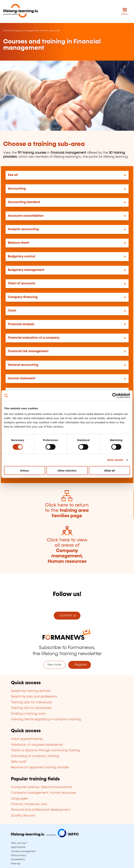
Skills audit (19, 762)
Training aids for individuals (31, 702)
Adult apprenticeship (27, 739)
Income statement (22, 378)
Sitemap (16, 864)
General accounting (23, 365)
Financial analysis (21, 324)
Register (79, 665)
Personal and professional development (41, 810)
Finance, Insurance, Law (29, 804)
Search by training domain (31, 691)
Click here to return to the (67, 511)
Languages (19, 799)
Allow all (109, 470)
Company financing (23, 297)
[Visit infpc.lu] (45, 836)
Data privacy (19, 855)
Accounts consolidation (26, 216)
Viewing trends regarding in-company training (46, 719)
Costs (12, 311)
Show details (115, 460)
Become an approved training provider (40, 767)
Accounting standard (24, 202)
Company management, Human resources (35, 31)
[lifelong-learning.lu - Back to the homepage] (21, 11)
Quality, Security (23, 816)
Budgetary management (26, 270)
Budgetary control (21, 257)
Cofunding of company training (35, 756)
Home (7, 31)
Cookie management (23, 851)
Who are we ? (19, 843)
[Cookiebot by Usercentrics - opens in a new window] (115, 396)
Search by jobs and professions (34, 697)
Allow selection (67, 470)
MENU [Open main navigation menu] (125, 14)
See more (54, 665)
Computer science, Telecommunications (42, 787)
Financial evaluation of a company (34, 338)
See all (13, 175)
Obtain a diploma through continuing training (45, 750)
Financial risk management (28, 351)
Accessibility (18, 859)
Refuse (25, 470)
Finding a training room (28, 714)
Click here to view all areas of (67, 551)
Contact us (67, 616)
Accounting (17, 189)
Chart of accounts (22, 283)
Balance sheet (18, 243)
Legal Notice (18, 847)
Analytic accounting (23, 229)
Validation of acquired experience (37, 745)
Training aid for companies (31, 708)
